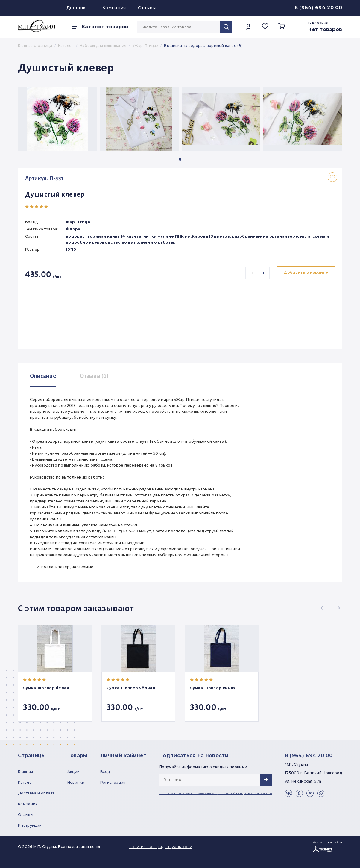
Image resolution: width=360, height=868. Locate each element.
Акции (74, 772)
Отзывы (147, 8)
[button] (180, 159)
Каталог (26, 782)
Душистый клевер (55, 195)
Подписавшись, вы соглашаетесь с (216, 793)
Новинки (76, 782)
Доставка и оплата (78, 8)
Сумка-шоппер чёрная (131, 688)
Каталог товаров (105, 27)
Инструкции (30, 825)
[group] (57, 119)
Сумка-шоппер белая (46, 688)
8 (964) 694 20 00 (318, 8)
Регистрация (113, 782)
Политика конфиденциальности (161, 847)
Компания (114, 8)
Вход (105, 772)
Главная (25, 772)
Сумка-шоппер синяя (213, 688)
